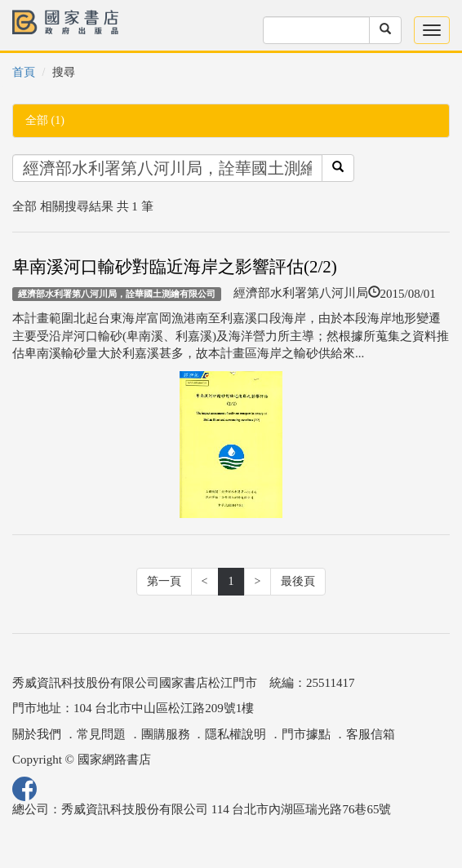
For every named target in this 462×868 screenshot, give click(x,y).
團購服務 (166, 734)
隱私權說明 (235, 734)
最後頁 (298, 581)
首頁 (24, 72)
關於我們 (37, 734)
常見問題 (101, 734)
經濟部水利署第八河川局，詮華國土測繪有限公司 (117, 294)
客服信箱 (371, 734)
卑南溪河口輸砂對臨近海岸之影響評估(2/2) (175, 267)
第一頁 (164, 581)
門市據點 (306, 734)
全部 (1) (45, 120)
